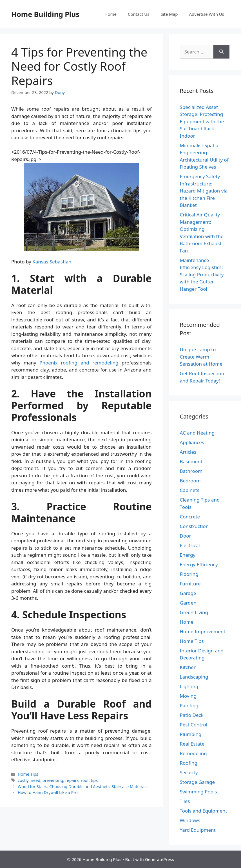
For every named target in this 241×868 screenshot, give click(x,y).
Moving (188, 696)
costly (23, 780)
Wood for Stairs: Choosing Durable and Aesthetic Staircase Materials (83, 787)
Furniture (190, 584)
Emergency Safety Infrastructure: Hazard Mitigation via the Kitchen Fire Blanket (204, 191)
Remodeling (193, 753)
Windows (190, 820)
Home (111, 14)
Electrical (190, 545)
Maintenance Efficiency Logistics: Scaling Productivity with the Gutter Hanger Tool (202, 275)
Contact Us (139, 14)
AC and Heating (197, 433)
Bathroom (191, 471)
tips (94, 780)
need (35, 780)
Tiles (185, 801)
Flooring (189, 574)
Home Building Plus (45, 14)
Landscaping (194, 677)
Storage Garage (198, 782)
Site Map (169, 14)
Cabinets (190, 490)
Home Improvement (203, 631)
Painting (189, 705)
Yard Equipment (198, 830)
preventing (53, 780)
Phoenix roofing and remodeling (79, 363)
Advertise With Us (207, 14)
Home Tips (28, 774)
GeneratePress (159, 859)
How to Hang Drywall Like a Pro (48, 792)
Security (189, 772)
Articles (188, 452)
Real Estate (192, 744)
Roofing (189, 763)
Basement (191, 461)
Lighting (189, 686)
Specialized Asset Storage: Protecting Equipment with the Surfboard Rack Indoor (202, 121)
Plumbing (191, 734)
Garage (188, 593)
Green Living (194, 612)
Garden (188, 603)
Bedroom (190, 481)
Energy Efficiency (199, 564)
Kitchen (188, 667)
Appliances (192, 442)
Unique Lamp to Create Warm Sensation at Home (201, 357)
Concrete (190, 517)
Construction (194, 526)
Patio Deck (192, 715)
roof (85, 780)
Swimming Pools (198, 792)
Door (186, 536)
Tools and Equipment (204, 811)
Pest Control (194, 725)
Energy (188, 555)
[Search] (221, 52)
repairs (72, 780)
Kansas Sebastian (52, 262)
